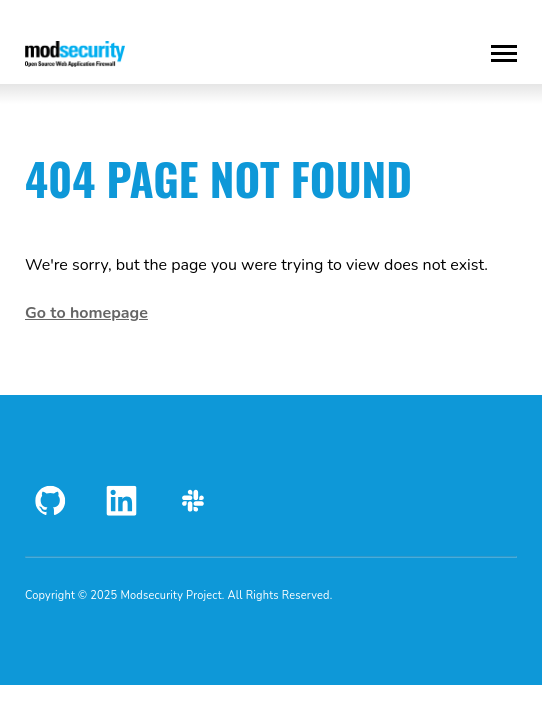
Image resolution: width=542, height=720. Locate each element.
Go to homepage (86, 313)
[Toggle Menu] (504, 54)
